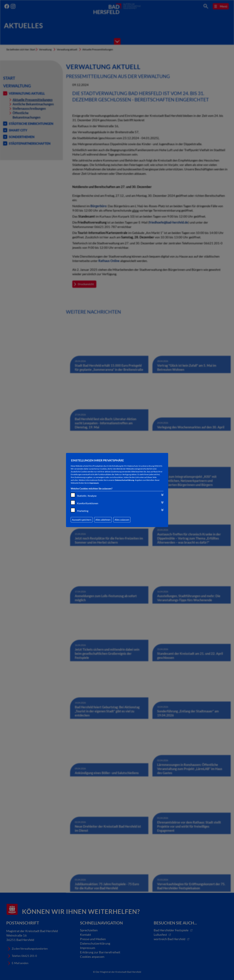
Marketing (83, 511)
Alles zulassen (122, 520)
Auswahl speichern (82, 520)
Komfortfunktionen (88, 503)
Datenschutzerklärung (125, 480)
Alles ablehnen (103, 520)
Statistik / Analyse (87, 496)
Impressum (94, 483)
